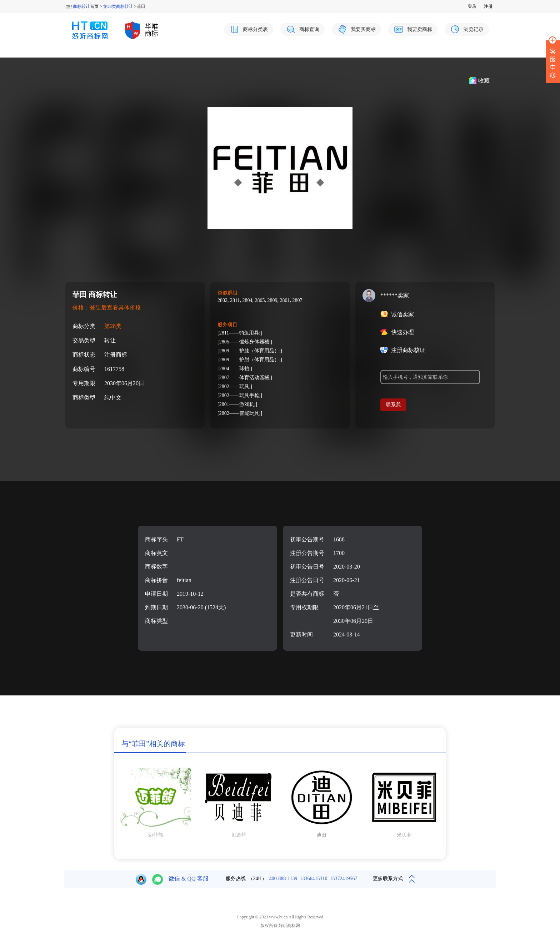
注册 (488, 6)
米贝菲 (404, 835)
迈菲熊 (156, 835)
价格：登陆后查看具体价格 (107, 308)
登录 (472, 6)
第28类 (113, 326)
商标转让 (81, 6)
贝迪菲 (239, 835)
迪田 (321, 835)
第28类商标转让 (118, 6)
